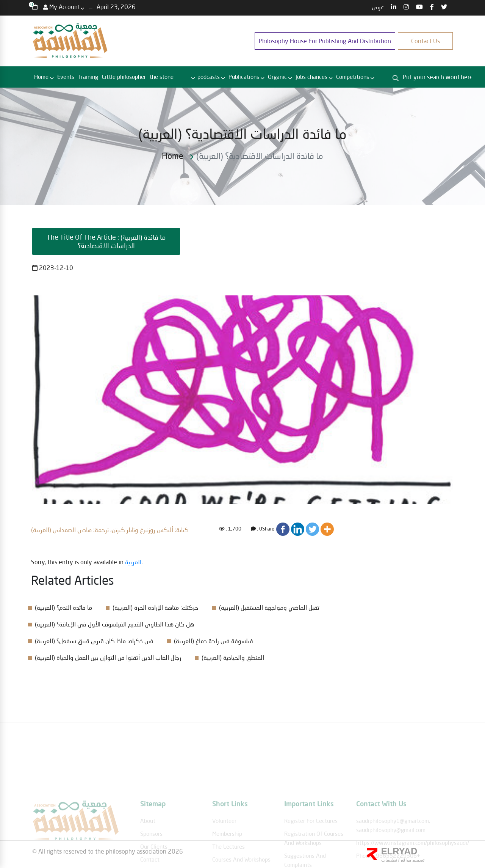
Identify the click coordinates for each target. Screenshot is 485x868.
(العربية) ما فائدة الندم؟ (63, 607)
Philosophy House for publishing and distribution (325, 41)
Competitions (353, 77)
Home (41, 77)
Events (66, 77)
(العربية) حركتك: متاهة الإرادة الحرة (156, 607)
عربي (378, 7)
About (148, 838)
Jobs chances (311, 77)
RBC (183, 77)
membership (227, 851)
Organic (277, 77)
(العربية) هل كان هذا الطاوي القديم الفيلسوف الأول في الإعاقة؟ (114, 624)
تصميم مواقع (412, 860)
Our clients (154, 864)
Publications (244, 77)
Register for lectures (311, 838)
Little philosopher (124, 77)
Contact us (426, 41)
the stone (162, 77)
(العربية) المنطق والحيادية (233, 657)
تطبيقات (389, 860)
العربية (133, 562)
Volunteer (224, 838)
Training (88, 77)
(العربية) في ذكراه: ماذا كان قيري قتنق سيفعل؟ (94, 641)
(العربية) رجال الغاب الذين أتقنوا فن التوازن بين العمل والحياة (108, 657)
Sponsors (151, 851)
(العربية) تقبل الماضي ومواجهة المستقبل (269, 607)
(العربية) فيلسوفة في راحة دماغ (214, 641)
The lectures (228, 864)
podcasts (209, 77)
